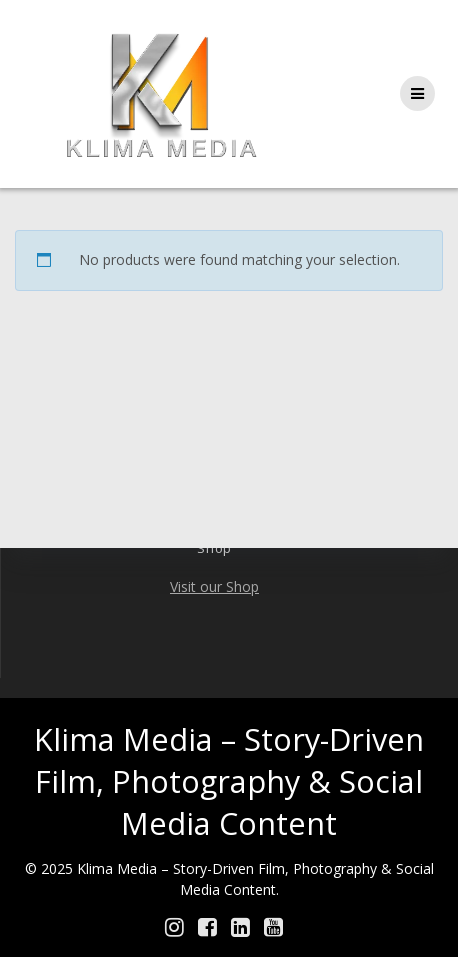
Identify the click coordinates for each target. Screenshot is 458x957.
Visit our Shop (214, 586)
